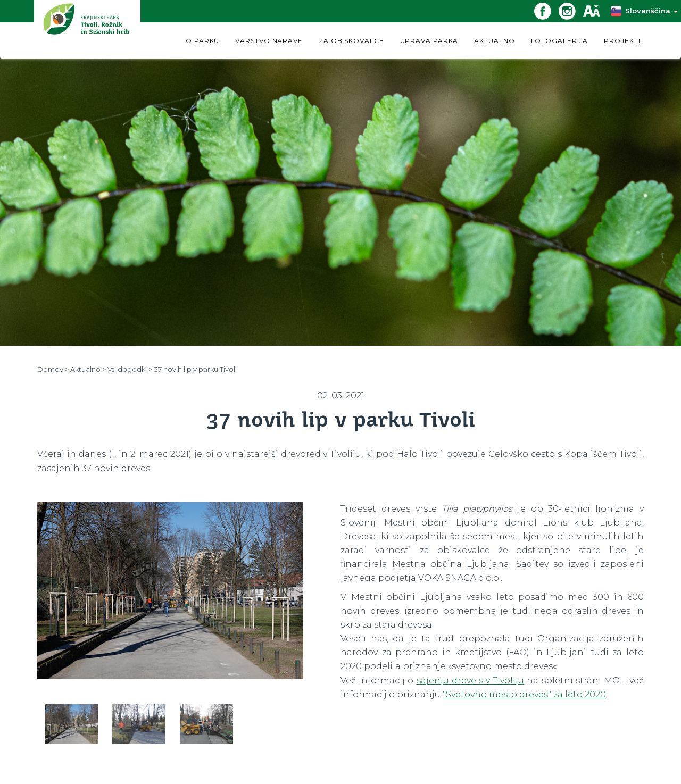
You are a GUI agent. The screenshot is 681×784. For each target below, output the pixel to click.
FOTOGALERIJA (560, 41)
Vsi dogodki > (130, 369)
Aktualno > (88, 369)
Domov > (53, 369)
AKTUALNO (494, 41)
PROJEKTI (622, 41)
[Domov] (87, 29)
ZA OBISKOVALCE (351, 41)
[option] (170, 595)
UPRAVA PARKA (429, 41)
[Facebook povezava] (546, 10)
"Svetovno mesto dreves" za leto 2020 (524, 694)
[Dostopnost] (595, 10)
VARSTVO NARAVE (269, 41)
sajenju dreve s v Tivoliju (471, 681)
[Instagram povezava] (571, 10)
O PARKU (202, 41)
